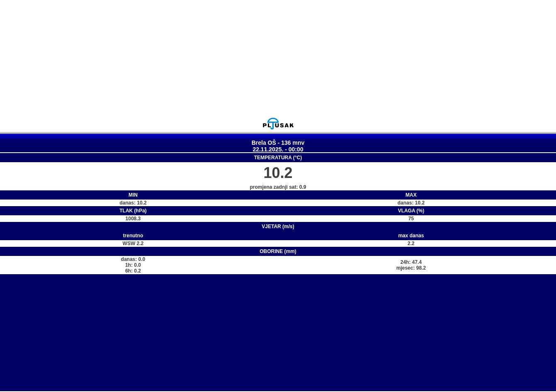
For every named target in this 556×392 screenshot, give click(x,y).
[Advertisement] (278, 58)
